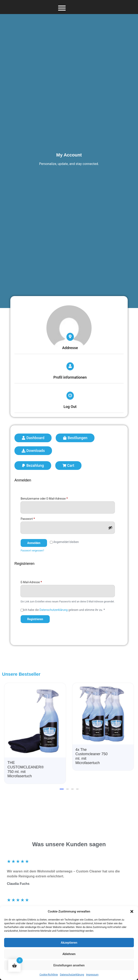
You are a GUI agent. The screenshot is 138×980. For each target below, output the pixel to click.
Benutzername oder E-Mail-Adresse (52, 498)
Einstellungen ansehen (69, 965)
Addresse (70, 348)
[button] (132, 911)
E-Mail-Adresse (39, 582)
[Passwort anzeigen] (110, 528)
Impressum (92, 975)
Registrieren (35, 619)
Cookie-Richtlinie (49, 975)
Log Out (70, 407)
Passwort (35, 518)
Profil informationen (70, 377)
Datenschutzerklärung (72, 975)
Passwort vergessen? (32, 551)
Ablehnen (69, 954)
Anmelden (34, 543)
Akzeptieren (69, 943)
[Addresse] (70, 337)
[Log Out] (70, 396)
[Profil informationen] (70, 366)
